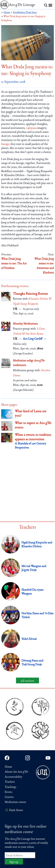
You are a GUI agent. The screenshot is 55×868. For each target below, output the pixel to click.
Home (8, 767)
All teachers (27, 681)
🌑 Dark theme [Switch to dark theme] (14, 810)
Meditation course (15, 802)
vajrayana (31, 128)
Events (9, 792)
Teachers (10, 782)
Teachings (10, 787)
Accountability (13, 777)
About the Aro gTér (16, 772)
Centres (9, 797)
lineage (5, 144)
